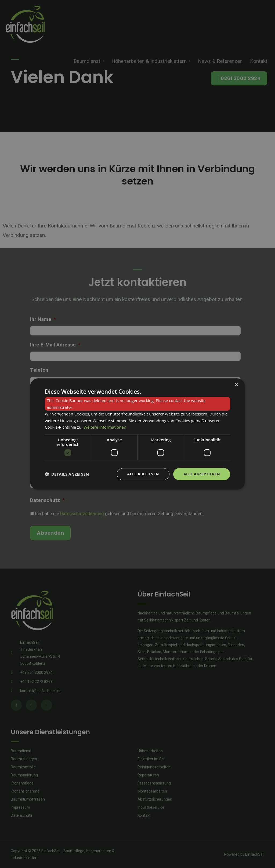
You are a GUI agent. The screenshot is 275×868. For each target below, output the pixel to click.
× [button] (236, 385)
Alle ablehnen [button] (143, 474)
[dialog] (137, 434)
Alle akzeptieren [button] (202, 474)
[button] (67, 474)
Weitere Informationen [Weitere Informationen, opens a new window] (105, 427)
